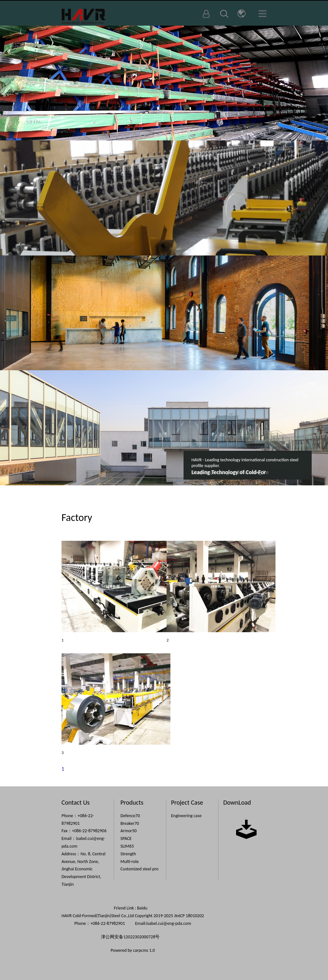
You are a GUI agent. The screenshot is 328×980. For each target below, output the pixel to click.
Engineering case (186, 816)
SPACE (126, 838)
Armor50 (129, 831)
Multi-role (130, 862)
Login (206, 14)
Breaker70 (130, 823)
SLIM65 (127, 846)
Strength (128, 854)
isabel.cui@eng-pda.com (169, 923)
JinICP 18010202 (189, 916)
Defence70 (130, 816)
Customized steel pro (139, 869)
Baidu (142, 908)
